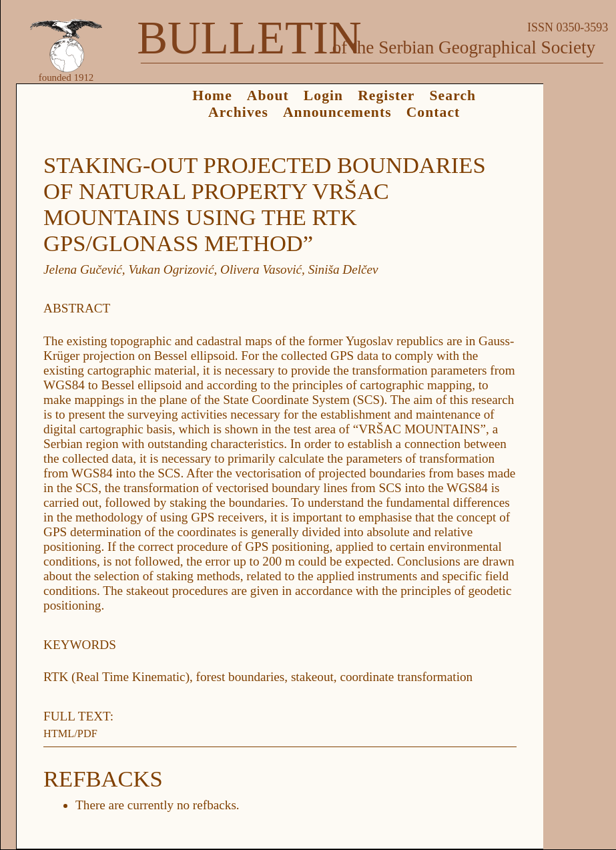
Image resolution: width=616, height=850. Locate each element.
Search (453, 95)
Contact (433, 112)
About (268, 95)
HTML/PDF (70, 733)
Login (323, 95)
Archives (238, 112)
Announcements (337, 112)
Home (212, 95)
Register (386, 95)
